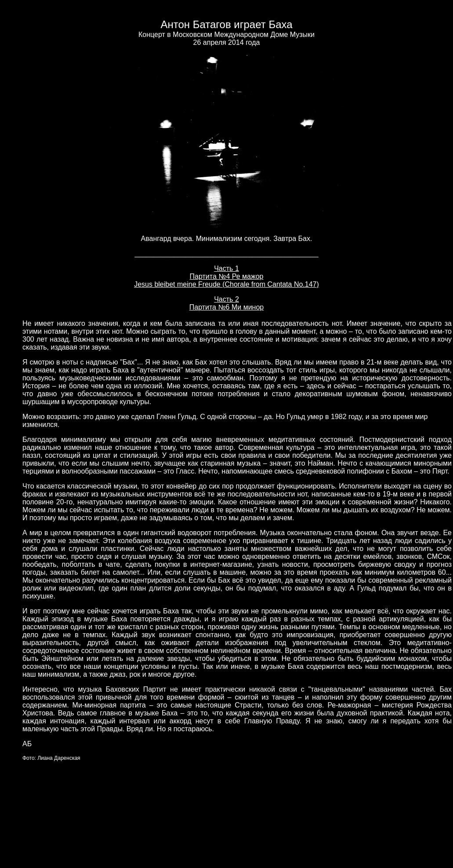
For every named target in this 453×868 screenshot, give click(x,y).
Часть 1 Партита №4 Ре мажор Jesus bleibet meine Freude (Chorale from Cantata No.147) (226, 276)
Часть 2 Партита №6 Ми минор (227, 303)
